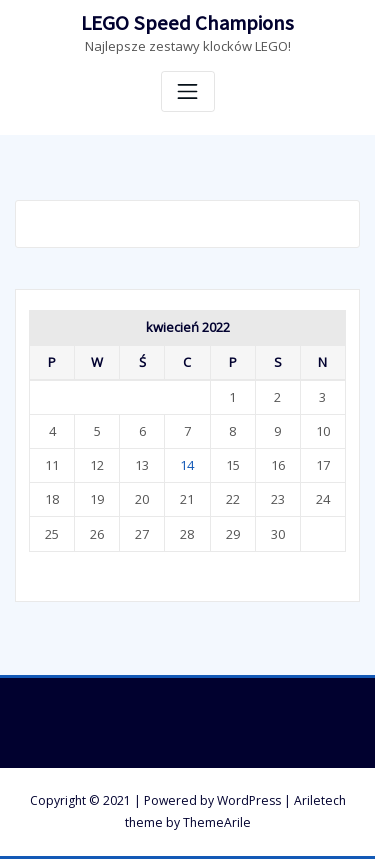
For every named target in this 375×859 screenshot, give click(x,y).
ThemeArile (217, 822)
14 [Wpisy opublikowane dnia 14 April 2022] (187, 465)
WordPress (249, 800)
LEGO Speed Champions (187, 23)
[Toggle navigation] (188, 91)
